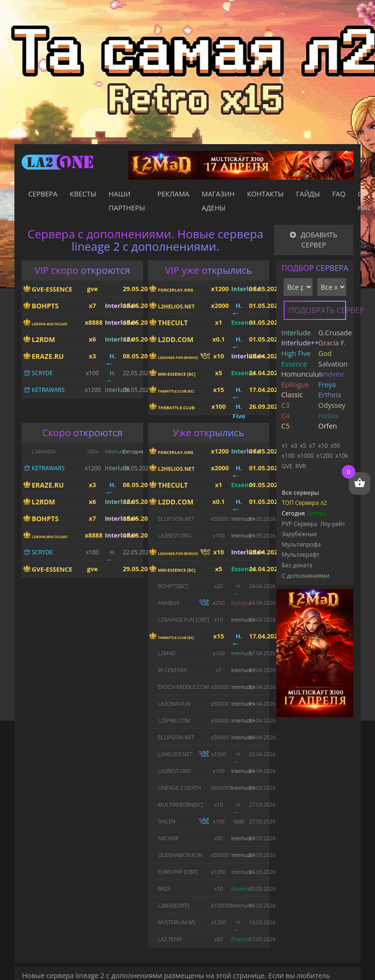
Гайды (308, 194)
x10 (323, 446)
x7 (312, 446)
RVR (300, 466)
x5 (303, 446)
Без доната (297, 565)
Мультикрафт (300, 555)
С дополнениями (306, 576)
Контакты (266, 194)
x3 (294, 446)
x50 (335, 446)
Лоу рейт (333, 524)
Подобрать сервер (317, 310)
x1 (285, 446)
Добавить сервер (313, 240)
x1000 (306, 456)
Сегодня (293, 513)
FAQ (339, 194)
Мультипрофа (301, 545)
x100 (288, 456)
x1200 (325, 456)
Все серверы (300, 493)
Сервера (43, 194)
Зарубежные (299, 534)
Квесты (83, 194)
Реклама (173, 194)
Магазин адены (219, 201)
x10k (342, 456)
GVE (287, 466)
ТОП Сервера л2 (304, 503)
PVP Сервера (300, 524)
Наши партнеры (127, 201)
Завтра (317, 513)
